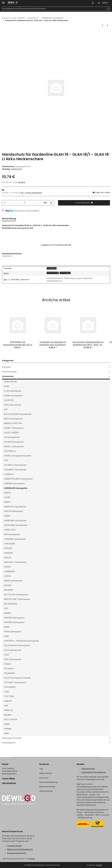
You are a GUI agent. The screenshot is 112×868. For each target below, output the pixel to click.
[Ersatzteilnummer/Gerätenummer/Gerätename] (108, 9)
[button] (93, 3)
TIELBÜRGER (9, 673)
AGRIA (6, 386)
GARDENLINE (52, 268)
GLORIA (7, 497)
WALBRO (8, 715)
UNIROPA (8, 701)
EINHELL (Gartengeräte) (14, 447)
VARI (6, 706)
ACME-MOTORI (10, 382)
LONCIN (7, 576)
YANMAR (8, 729)
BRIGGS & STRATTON (13, 423)
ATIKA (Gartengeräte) (13, 405)
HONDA (7, 516)
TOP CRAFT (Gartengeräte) (15, 683)
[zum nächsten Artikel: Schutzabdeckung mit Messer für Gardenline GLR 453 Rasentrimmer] (107, 25)
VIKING (7, 724)
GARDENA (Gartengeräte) (14, 484)
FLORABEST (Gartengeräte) (15, 470)
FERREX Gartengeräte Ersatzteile (18, 456)
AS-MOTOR (9, 400)
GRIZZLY (7, 502)
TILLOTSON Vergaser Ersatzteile (17, 678)
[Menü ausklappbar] (3, 2)
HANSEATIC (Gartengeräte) (15, 507)
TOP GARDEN (10, 687)
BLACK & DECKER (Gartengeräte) (18, 414)
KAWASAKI (8, 553)
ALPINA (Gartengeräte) (13, 396)
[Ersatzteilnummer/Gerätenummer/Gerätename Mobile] (54, 9)
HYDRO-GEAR (10, 530)
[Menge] (25, 203)
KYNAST (7, 567)
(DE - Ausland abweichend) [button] (32, 193)
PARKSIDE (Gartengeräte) (14, 618)
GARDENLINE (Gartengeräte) (16, 488)
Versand (21, 182)
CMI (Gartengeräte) (12, 437)
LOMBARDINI (9, 571)
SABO (6, 636)
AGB (41, 769)
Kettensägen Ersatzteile (12, 738)
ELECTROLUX (10, 451)
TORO (6, 692)
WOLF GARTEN (10, 720)
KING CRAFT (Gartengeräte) (15, 562)
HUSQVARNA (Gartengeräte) (16, 525)
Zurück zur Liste (10, 18)
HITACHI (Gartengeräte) (13, 511)
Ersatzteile (6, 367)
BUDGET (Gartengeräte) (14, 428)
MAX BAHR (8, 590)
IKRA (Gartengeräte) (12, 534)
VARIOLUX (8, 710)
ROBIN (7, 627)
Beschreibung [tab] (9, 219)
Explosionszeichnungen (17, 853)
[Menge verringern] (5, 203)
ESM (6, 460)
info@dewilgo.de (9, 783)
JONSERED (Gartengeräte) (15, 539)
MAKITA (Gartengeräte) (13, 581)
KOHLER (7, 558)
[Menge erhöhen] (51, 203)
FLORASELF (9, 474)
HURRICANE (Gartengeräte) (15, 521)
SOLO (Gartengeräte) (13, 650)
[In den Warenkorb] (4, 33)
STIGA (6, 655)
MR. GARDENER (10, 604)
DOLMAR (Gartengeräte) (14, 442)
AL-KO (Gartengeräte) (13, 391)
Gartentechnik (53, 273)
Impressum (44, 778)
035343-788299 (8, 778)
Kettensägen (65, 273)
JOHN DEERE (10, 544)
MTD (6, 608)
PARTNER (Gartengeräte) (14, 622)
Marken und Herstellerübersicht (20, 849)
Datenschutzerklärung (48, 782)
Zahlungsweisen (88, 769)
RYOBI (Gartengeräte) (13, 632)
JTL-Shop (99, 865)
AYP (6, 409)
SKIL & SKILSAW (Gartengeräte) (17, 645)
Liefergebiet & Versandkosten (94, 772)
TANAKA (7, 664)
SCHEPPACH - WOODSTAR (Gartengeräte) (21, 641)
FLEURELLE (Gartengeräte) (15, 465)
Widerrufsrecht (46, 773)
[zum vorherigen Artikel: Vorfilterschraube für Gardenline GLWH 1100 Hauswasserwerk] (102, 25)
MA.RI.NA (8, 585)
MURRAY (8, 613)
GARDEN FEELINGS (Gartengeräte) (18, 479)
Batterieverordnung (47, 787)
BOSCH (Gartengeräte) (13, 419)
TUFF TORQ (9, 696)
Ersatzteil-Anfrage (14, 846)
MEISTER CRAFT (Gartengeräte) (17, 599)
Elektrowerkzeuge (9, 372)
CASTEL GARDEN (11, 433)
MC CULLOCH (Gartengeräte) (16, 595)
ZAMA (6, 733)
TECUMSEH (9, 669)
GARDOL (8, 493)
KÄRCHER (8, 548)
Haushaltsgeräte (9, 743)
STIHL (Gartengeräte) (13, 659)
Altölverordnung (46, 791)
